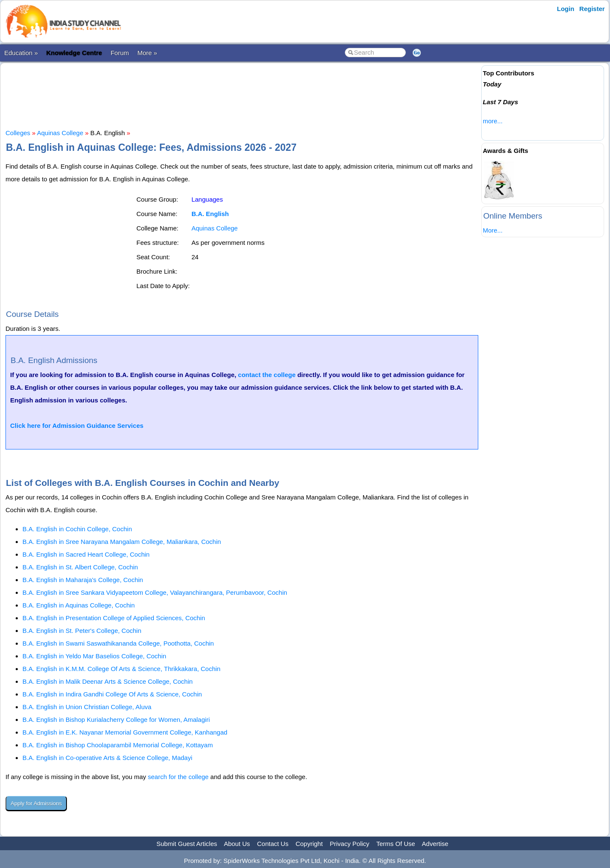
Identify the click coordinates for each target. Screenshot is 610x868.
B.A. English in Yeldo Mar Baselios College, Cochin (94, 656)
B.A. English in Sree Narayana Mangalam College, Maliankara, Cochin (122, 542)
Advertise (435, 844)
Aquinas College (60, 133)
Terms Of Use (396, 844)
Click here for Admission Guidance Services (77, 426)
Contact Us (273, 844)
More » (147, 53)
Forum (120, 53)
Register (592, 9)
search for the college (178, 777)
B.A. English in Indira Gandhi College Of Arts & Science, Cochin (112, 694)
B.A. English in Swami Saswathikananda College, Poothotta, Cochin (118, 643)
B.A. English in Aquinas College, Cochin (79, 605)
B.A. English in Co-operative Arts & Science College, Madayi (107, 758)
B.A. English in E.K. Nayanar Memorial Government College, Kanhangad (125, 732)
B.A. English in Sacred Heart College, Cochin (86, 554)
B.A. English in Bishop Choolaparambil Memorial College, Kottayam (118, 745)
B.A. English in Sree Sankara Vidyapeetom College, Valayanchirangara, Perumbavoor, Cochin (155, 592)
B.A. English (210, 214)
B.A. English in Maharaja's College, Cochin (83, 580)
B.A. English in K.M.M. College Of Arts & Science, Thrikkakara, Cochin (121, 669)
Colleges (18, 133)
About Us (237, 844)
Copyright (309, 844)
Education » (21, 53)
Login (566, 9)
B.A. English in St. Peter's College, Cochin (82, 631)
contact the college (267, 375)
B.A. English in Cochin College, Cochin (77, 529)
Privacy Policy (350, 844)
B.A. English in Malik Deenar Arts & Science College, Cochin (108, 681)
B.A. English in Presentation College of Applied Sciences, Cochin (114, 618)
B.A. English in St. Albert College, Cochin (80, 567)
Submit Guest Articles (187, 844)
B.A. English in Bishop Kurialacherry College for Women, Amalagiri (116, 720)
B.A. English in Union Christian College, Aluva (87, 707)
